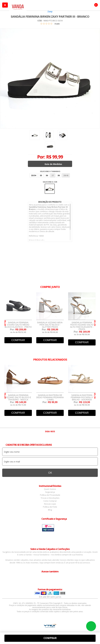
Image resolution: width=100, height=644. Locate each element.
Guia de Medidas (53, 164)
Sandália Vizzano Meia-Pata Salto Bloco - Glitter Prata (50, 325)
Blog (50, 510)
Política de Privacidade (50, 495)
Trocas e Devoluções (50, 498)
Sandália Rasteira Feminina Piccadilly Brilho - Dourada (82, 397)
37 (53, 175)
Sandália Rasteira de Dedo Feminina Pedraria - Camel (50, 397)
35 (41, 175)
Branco (50, 189)
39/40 (66, 175)
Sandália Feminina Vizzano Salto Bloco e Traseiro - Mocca (18, 397)
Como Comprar (50, 501)
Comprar (18, 340)
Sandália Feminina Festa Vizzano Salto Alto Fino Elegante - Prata (82, 326)
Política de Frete (50, 507)
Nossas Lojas (50, 504)
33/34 (34, 175)
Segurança (50, 492)
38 (59, 175)
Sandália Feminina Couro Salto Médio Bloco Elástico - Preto (18, 325)
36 (47, 175)
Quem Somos (50, 489)
